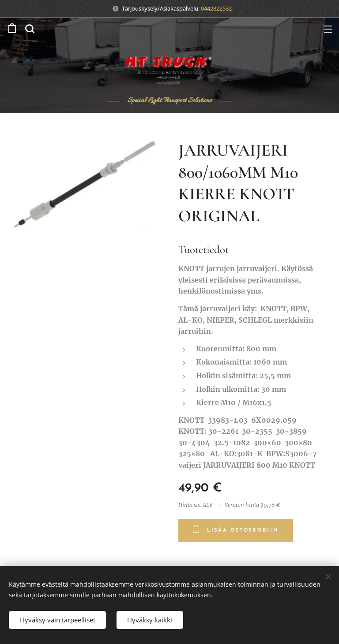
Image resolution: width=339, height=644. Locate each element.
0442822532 (216, 8)
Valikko (328, 29)
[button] (30, 29)
